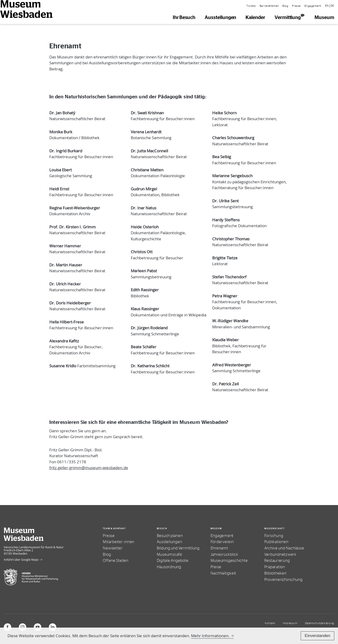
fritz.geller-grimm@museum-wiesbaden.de (89, 468)
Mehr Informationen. (210, 636)
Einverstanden (317, 636)
